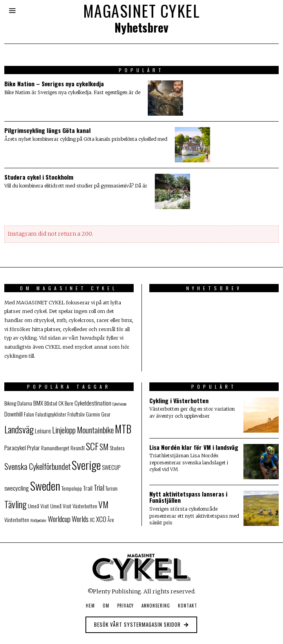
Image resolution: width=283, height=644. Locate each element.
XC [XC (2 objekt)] (92, 520)
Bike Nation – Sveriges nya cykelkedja (54, 84)
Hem (90, 606)
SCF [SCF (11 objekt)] (92, 446)
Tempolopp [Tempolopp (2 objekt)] (72, 488)
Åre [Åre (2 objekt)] (111, 520)
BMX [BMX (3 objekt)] (38, 403)
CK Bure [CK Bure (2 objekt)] (66, 403)
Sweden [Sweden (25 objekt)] (45, 485)
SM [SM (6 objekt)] (104, 447)
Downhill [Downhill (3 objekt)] (14, 414)
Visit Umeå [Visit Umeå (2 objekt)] (51, 506)
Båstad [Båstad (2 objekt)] (51, 403)
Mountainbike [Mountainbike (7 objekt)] (95, 430)
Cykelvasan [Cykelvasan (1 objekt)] (119, 404)
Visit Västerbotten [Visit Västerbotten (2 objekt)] (80, 506)
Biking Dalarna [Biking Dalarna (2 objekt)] (18, 403)
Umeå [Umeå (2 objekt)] (34, 506)
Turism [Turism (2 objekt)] (112, 488)
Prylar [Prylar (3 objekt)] (34, 448)
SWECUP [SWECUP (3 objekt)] (111, 467)
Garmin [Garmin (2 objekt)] (93, 414)
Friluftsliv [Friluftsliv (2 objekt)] (76, 414)
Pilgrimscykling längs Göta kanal (47, 130)
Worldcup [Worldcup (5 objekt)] (59, 519)
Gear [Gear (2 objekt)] (106, 414)
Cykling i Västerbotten (179, 400)
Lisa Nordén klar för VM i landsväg (194, 447)
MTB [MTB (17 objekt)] (123, 429)
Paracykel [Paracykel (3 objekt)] (15, 448)
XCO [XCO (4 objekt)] (101, 519)
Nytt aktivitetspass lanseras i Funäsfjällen (188, 497)
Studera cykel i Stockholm (39, 177)
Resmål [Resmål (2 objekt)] (78, 448)
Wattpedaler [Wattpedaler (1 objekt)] (38, 520)
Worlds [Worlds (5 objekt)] (80, 519)
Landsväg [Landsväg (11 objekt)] (19, 429)
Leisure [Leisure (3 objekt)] (43, 431)
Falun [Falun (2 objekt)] (29, 414)
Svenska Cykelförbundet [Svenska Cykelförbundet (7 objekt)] (37, 466)
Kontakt (188, 606)
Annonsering (156, 606)
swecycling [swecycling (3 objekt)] (17, 488)
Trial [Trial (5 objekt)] (99, 487)
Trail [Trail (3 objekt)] (88, 488)
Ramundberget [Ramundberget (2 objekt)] (55, 448)
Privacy (125, 606)
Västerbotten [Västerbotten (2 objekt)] (17, 520)
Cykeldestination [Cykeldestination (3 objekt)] (93, 403)
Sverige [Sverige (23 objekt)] (86, 465)
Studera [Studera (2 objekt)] (117, 448)
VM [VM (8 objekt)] (103, 504)
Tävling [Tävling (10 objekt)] (15, 504)
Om (106, 606)
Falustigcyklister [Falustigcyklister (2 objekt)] (51, 414)
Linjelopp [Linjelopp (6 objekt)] (64, 430)
